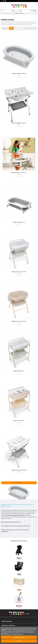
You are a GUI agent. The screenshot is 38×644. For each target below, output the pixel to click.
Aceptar (19, 641)
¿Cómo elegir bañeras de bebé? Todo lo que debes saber (19, 526)
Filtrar (11, 28)
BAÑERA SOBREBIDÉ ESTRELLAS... (19, 123)
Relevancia (6, 28)
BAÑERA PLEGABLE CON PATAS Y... (19, 173)
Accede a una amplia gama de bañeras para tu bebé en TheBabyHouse (19, 531)
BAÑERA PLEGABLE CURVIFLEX (19, 73)
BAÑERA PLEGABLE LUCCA (19, 222)
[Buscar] (18, 11)
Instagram (5, 1)
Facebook (2, 1)
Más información (6, 634)
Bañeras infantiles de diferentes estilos (19, 522)
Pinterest (4, 1)
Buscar (13, 11)
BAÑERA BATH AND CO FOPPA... (19, 272)
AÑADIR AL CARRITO (19, 77)
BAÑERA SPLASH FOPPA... (19, 371)
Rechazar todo (19, 637)
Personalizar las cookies (17, 634)
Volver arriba (19, 483)
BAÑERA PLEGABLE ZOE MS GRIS (19, 470)
